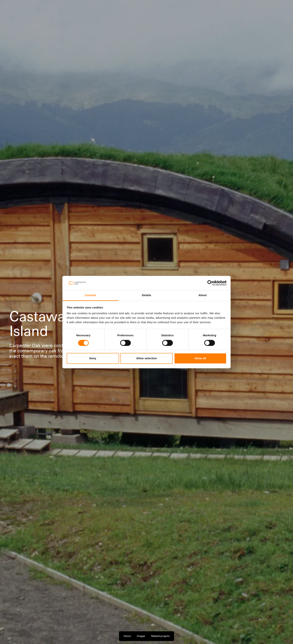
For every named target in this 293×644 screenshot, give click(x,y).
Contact (276, 8)
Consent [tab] (91, 295)
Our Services (63, 8)
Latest (113, 8)
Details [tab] (146, 295)
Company (98, 8)
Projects (45, 8)
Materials (81, 8)
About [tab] (203, 295)
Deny (93, 358)
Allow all (200, 358)
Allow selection (147, 358)
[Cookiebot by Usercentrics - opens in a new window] (210, 283)
